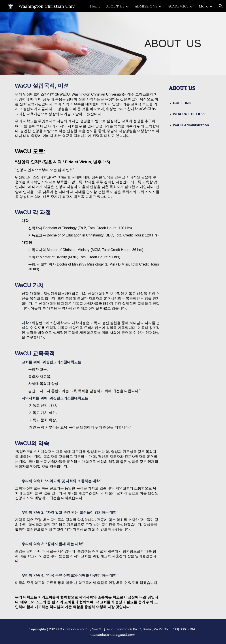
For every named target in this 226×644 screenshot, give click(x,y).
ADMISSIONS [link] (146, 6)
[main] (173, 44)
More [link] (203, 6)
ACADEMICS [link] (178, 6)
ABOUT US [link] (115, 6)
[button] (221, 6)
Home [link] (95, 6)
